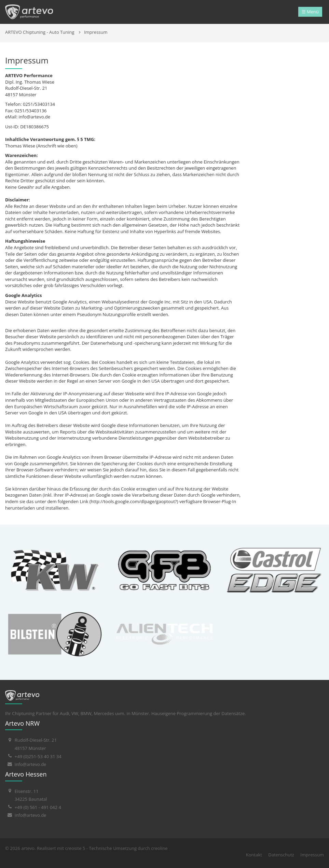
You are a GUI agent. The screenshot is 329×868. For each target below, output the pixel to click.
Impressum (96, 32)
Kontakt (254, 855)
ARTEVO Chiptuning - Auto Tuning (40, 32)
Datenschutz (281, 855)
